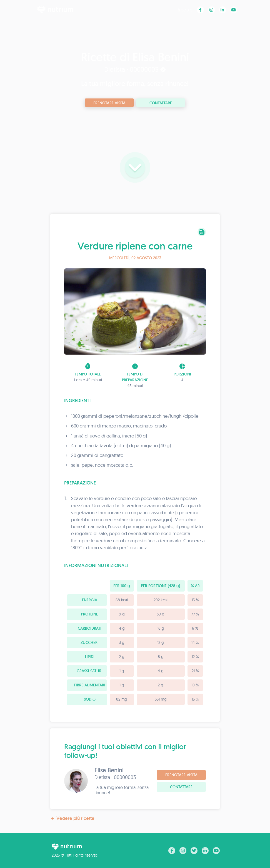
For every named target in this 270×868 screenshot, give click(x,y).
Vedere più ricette (72, 818)
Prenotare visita (109, 103)
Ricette (185, 10)
